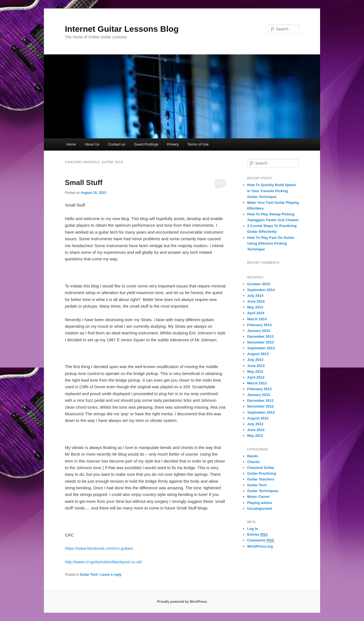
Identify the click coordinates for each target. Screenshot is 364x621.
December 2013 (260, 336)
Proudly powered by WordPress (182, 602)
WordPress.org (260, 546)
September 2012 (261, 412)
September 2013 (261, 348)
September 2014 (261, 290)
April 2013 (256, 377)
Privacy (173, 144)
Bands (253, 456)
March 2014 (257, 319)
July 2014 (255, 296)
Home (71, 144)
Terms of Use (198, 144)
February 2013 (259, 389)
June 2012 (256, 430)
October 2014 (259, 284)
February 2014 (259, 325)
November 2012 (260, 406)
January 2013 (259, 395)
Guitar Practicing (262, 473)
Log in (253, 529)
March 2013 (257, 383)
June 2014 (256, 301)
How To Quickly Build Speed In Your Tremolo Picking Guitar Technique (271, 191)
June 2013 (256, 366)
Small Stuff (84, 183)
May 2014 (255, 307)
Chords (254, 462)
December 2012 (260, 401)
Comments (261, 540)
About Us (92, 144)
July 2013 (255, 360)
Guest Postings (146, 144)
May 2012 (255, 436)
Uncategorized (260, 508)
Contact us (117, 144)
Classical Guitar (261, 468)
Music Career (259, 497)
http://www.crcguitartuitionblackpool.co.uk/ (103, 562)
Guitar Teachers (261, 479)
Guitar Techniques (263, 491)
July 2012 (255, 424)
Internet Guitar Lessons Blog (122, 29)
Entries (257, 535)
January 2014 (259, 331)
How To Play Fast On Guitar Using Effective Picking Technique (271, 243)
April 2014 (256, 313)
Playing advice (260, 503)
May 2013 (255, 372)
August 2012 (258, 418)
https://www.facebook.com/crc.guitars (99, 548)
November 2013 (260, 342)
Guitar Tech (89, 575)
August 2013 (258, 354)
